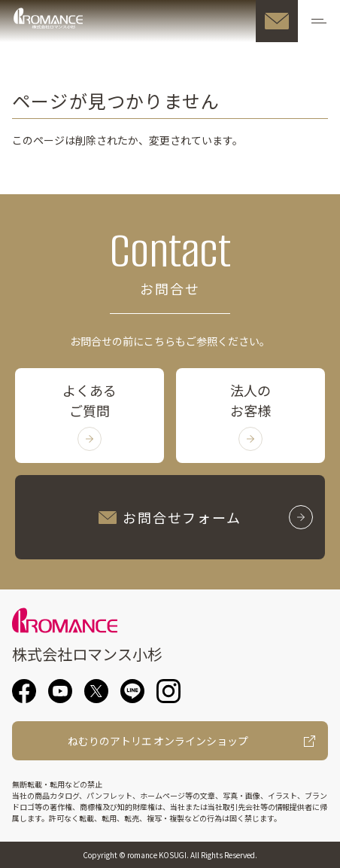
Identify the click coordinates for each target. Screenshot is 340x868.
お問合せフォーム (206, 517)
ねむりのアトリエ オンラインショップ (158, 741)
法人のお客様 (250, 416)
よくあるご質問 (90, 416)
